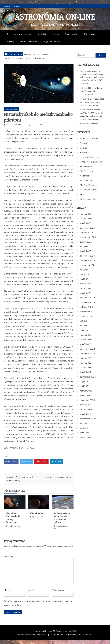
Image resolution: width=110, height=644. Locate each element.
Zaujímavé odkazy (52, 41)
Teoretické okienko (29, 41)
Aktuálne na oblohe (23, 34)
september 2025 (88, 237)
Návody (56, 34)
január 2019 (86, 414)
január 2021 (86, 395)
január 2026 (86, 223)
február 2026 (86, 219)
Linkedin (57, 462)
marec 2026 (86, 214)
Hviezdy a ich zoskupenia (92, 162)
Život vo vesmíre (88, 199)
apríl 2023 (85, 330)
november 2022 (87, 353)
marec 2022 (86, 363)
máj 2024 (84, 274)
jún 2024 (84, 270)
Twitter (26, 462)
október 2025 (86, 232)
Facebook (11, 462)
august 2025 (86, 242)
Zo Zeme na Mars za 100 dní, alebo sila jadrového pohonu (62, 518)
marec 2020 (86, 405)
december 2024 (87, 256)
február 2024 (86, 288)
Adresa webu (58, 590)
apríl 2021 (85, 386)
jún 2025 (84, 246)
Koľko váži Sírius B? (89, 124)
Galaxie (83, 148)
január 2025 (86, 251)
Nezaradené (86, 176)
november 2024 (87, 260)
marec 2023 (86, 335)
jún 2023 (84, 326)
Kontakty (42, 34)
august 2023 (86, 316)
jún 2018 (84, 428)
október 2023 (86, 307)
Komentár (8, 556)
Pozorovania (90, 34)
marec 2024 (86, 284)
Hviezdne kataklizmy (90, 157)
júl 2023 (84, 321)
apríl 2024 (85, 279)
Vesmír (83, 194)
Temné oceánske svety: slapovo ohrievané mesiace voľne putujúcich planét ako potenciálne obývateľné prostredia (93, 77)
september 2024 (88, 265)
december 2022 (87, 349)
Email (31, 590)
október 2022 (86, 358)
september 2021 (88, 377)
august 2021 (86, 381)
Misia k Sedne (37, 513)
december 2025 (87, 228)
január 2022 (86, 372)
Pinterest (41, 462)
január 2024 (86, 293)
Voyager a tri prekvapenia (57, 477)
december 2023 (87, 298)
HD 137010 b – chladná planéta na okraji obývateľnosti (91, 91)
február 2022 (86, 367)
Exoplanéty (85, 143)
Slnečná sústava (88, 185)
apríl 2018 (85, 433)
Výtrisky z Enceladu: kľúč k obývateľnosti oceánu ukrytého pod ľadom (92, 102)
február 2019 (86, 409)
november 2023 (87, 302)
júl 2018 (84, 423)
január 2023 (86, 344)
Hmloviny (84, 152)
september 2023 (88, 312)
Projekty (10, 41)
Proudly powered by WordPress (33, 634)
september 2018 (88, 419)
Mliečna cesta (86, 171)
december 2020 (87, 400)
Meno (7, 590)
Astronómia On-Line (55, 17)
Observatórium (72, 34)
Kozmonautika (11, 109)
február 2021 (86, 391)
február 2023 (86, 340)
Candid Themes (84, 634)
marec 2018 (86, 437)
